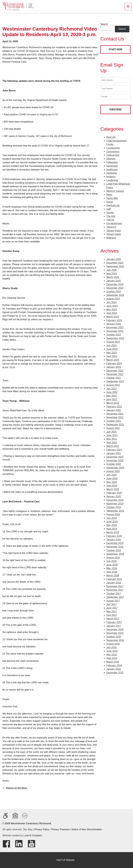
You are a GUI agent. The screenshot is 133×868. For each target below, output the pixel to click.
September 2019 (115, 510)
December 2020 (115, 456)
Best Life (111, 137)
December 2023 (115, 327)
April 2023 (112, 356)
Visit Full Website (65, 860)
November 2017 (115, 589)
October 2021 (114, 420)
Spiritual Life (113, 205)
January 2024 (114, 323)
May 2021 (112, 438)
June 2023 (112, 348)
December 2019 (115, 499)
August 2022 (113, 384)
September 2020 (115, 467)
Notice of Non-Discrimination (87, 829)
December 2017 (115, 586)
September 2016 (115, 640)
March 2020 (113, 489)
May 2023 (112, 352)
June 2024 (112, 305)
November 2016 (115, 632)
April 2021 (112, 442)
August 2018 (113, 557)
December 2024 (115, 284)
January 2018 (114, 582)
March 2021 (113, 446)
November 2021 (115, 417)
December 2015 (115, 672)
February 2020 (114, 492)
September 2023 (115, 338)
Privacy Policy (42, 829)
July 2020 (112, 474)
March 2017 (113, 618)
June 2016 (112, 650)
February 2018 (114, 579)
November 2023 (115, 330)
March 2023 (113, 359)
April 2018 (112, 571)
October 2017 (114, 593)
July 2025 (112, 269)
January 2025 (114, 280)
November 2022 (115, 374)
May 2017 (112, 611)
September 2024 (115, 295)
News (109, 194)
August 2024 (113, 298)
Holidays (111, 176)
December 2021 (115, 413)
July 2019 (112, 517)
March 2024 (113, 316)
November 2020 (115, 460)
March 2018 (113, 575)
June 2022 (112, 392)
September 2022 (115, 381)
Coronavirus (113, 151)
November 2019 (115, 503)
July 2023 (112, 345)
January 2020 (114, 496)
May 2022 (112, 395)
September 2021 (115, 424)
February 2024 (114, 320)
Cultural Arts (113, 155)
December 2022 (115, 370)
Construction (113, 147)
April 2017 (112, 614)
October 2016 (114, 636)
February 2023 (114, 363)
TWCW (110, 219)
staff (109, 209)
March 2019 (113, 532)
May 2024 (112, 309)
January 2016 (114, 668)
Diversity (111, 158)
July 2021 (112, 431)
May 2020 (112, 481)
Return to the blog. (15, 788)
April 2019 (112, 528)
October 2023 (114, 334)
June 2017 (112, 607)
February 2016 (114, 665)
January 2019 (114, 539)
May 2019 (112, 525)
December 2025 (115, 262)
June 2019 (112, 521)
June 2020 (112, 478)
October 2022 (114, 377)
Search (104, 24)
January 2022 (114, 410)
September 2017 (115, 597)
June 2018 (112, 564)
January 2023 (114, 366)
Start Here (115, 49)
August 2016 (113, 643)
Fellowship (112, 162)
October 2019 (114, 507)
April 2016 (112, 658)
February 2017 (114, 622)
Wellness (111, 237)
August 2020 (113, 471)
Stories (110, 212)
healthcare (112, 169)
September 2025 (115, 266)
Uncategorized (114, 223)
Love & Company (33, 835)
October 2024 (114, 291)
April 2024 (112, 313)
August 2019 (113, 514)
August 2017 (113, 600)
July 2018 (112, 561)
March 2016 (113, 661)
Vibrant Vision (114, 230)
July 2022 (112, 388)
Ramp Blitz (112, 198)
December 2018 (115, 543)
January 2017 (114, 625)
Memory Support (115, 191)
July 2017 (112, 604)
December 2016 (115, 629)
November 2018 (115, 546)
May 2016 (112, 654)
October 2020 (114, 464)
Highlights (112, 173)
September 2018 (115, 553)
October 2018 (114, 550)
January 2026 (114, 259)
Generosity (112, 165)
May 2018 (112, 568)
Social (110, 201)
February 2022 (114, 406)
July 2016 (112, 647)
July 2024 (112, 302)
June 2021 (112, 435)
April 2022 (112, 399)
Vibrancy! (111, 227)
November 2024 (115, 287)
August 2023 (113, 341)
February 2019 (114, 535)
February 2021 (114, 449)
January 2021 (114, 453)
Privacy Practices (60, 829)
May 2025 (112, 273)
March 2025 (113, 277)
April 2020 (112, 485)
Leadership (112, 180)
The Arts (111, 216)
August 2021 (113, 428)
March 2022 (113, 402)
